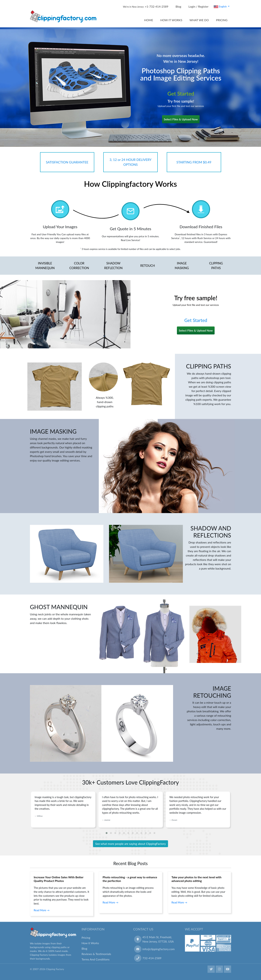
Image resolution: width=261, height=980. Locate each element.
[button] (107, 833)
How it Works (90, 943)
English (220, 7)
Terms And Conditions (96, 959)
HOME (149, 20)
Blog (178, 6)
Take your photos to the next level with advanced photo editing (196, 879)
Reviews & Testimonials (96, 954)
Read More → (42, 910)
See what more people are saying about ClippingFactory (131, 844)
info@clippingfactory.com (159, 949)
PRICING (222, 20)
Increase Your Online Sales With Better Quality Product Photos (59, 879)
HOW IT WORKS (171, 20)
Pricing (86, 938)
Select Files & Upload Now (181, 119)
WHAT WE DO (199, 20)
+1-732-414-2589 (146, 6)
